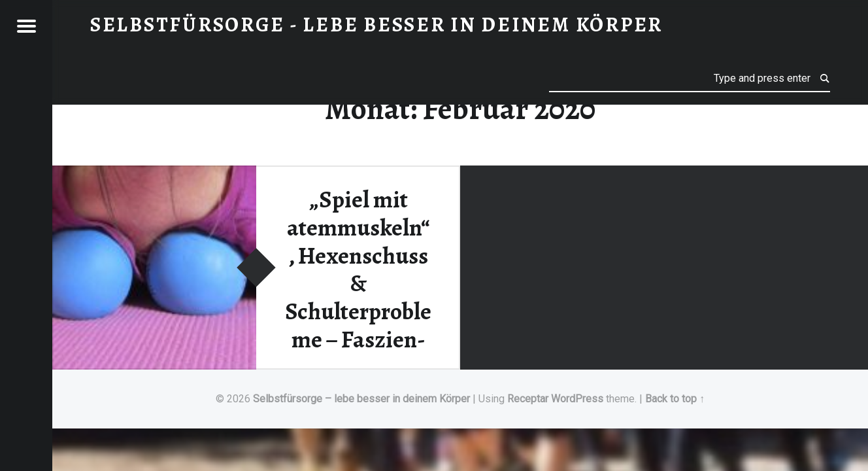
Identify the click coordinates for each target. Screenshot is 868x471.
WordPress (577, 399)
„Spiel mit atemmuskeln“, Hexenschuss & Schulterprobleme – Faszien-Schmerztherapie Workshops (358, 297)
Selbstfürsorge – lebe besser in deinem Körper (361, 399)
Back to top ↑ (675, 399)
